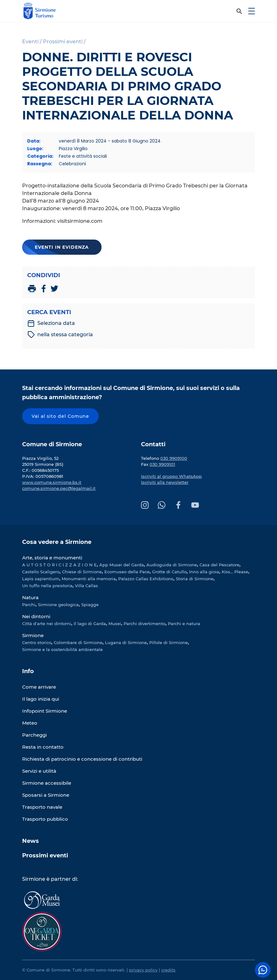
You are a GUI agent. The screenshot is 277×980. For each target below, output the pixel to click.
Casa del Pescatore (219, 565)
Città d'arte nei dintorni (47, 624)
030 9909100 (174, 458)
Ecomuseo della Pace (127, 572)
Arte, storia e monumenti (52, 558)
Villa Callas (86, 586)
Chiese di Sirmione (82, 572)
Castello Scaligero (41, 572)
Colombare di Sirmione (78, 642)
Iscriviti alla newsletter (165, 482)
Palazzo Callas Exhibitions (146, 579)
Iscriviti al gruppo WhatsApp (171, 476)
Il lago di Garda (90, 624)
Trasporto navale (42, 807)
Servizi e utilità (39, 771)
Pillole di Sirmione (169, 642)
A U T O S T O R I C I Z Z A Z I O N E (59, 565)
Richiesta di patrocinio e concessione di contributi (82, 759)
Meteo (30, 723)
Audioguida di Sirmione (172, 565)
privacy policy (143, 970)
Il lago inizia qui (41, 699)
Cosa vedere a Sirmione (57, 542)
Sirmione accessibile (47, 783)
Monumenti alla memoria (89, 579)
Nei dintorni (36, 616)
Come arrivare (39, 687)
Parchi (29, 605)
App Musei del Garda (122, 565)
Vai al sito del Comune (60, 416)
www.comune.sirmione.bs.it (52, 482)
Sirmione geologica (58, 605)
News (31, 841)
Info (28, 671)
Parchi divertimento (145, 624)
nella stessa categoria (60, 335)
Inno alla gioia (204, 572)
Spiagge (90, 605)
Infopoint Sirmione (45, 711)
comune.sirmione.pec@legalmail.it (59, 488)
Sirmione (33, 635)
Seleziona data (51, 323)
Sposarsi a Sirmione (46, 795)
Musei (115, 624)
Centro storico (37, 642)
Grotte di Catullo (169, 572)
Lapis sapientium (41, 579)
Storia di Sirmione (195, 579)
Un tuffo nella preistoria (47, 586)
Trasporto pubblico (45, 819)
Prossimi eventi (45, 855)
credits (168, 970)
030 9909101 (162, 464)
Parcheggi (34, 735)
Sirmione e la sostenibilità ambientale (62, 649)
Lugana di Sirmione (126, 642)
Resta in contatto (43, 747)
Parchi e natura (184, 624)
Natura (30, 597)
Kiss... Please (235, 572)
